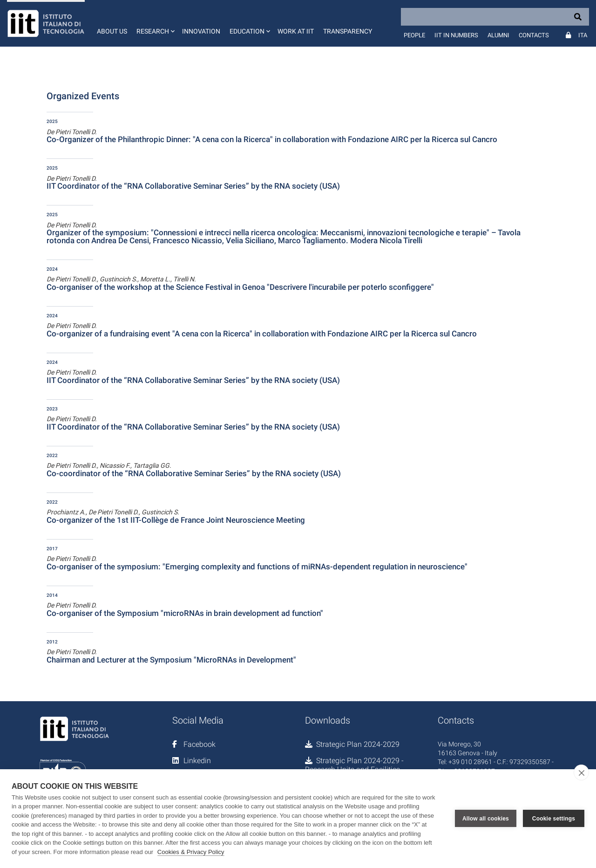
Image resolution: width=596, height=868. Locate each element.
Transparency (348, 31)
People (414, 35)
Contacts (534, 35)
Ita (583, 35)
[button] (155, 23)
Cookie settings (554, 819)
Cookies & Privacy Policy (191, 852)
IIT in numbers (456, 35)
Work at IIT (296, 31)
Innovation (201, 31)
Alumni (498, 35)
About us (112, 31)
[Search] (495, 17)
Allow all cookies (486, 819)
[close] (581, 772)
